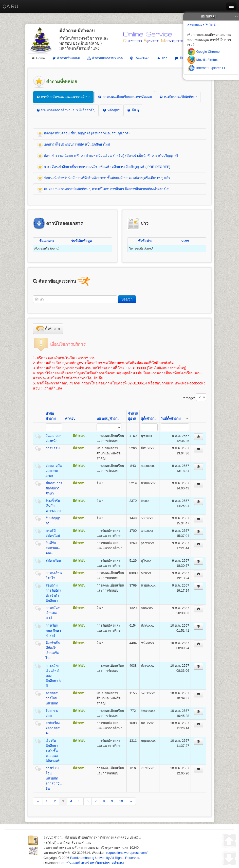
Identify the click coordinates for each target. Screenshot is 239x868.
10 (121, 801)
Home (38, 58)
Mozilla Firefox (202, 60)
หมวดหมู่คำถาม (108, 419)
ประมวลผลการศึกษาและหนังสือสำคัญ (66, 110)
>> (236, 16)
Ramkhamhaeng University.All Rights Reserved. (105, 858)
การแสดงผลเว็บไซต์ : (202, 25)
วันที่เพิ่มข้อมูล (81, 241)
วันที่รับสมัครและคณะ (53, 548)
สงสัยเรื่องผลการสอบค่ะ (53, 728)
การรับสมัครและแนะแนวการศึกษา (63, 97)
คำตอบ (70, 419)
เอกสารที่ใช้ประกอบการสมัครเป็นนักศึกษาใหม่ (74, 145)
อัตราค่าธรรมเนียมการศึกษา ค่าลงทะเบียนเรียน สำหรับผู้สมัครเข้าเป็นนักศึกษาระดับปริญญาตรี (108, 156)
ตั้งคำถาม (48, 329)
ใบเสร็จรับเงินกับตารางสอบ (53, 506)
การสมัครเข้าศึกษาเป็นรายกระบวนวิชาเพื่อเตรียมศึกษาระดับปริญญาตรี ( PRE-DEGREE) (104, 167)
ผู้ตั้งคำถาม (149, 419)
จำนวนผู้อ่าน (133, 416)
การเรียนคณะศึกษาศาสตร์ (53, 631)
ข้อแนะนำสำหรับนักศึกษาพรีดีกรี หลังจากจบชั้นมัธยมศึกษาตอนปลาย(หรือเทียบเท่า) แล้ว (104, 178)
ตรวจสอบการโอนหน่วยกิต (52, 698)
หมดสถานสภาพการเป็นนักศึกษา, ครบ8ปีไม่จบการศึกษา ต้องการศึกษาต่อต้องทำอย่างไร (103, 189)
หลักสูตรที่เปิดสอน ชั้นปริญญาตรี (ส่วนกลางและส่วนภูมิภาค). (84, 134)
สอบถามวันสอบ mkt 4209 (54, 471)
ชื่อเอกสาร (47, 241)
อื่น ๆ (133, 110)
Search (127, 299)
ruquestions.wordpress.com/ (127, 853)
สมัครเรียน (53, 561)
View (185, 241)
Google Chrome (203, 52)
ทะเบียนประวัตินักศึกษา (178, 97)
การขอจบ (53, 448)
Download (140, 58)
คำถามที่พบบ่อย (66, 58)
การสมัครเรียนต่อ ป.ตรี (53, 613)
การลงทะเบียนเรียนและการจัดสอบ (125, 97)
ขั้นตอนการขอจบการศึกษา (54, 488)
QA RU (10, 6)
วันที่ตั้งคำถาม (174, 419)
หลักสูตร (111, 110)
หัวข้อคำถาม (51, 416)
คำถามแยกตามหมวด (105, 58)
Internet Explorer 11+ (207, 68)
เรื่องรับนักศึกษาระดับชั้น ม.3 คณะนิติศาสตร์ (53, 751)
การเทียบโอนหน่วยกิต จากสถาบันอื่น (54, 778)
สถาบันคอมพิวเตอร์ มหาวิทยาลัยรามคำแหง (93, 863)
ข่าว (162, 58)
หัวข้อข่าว (145, 241)
